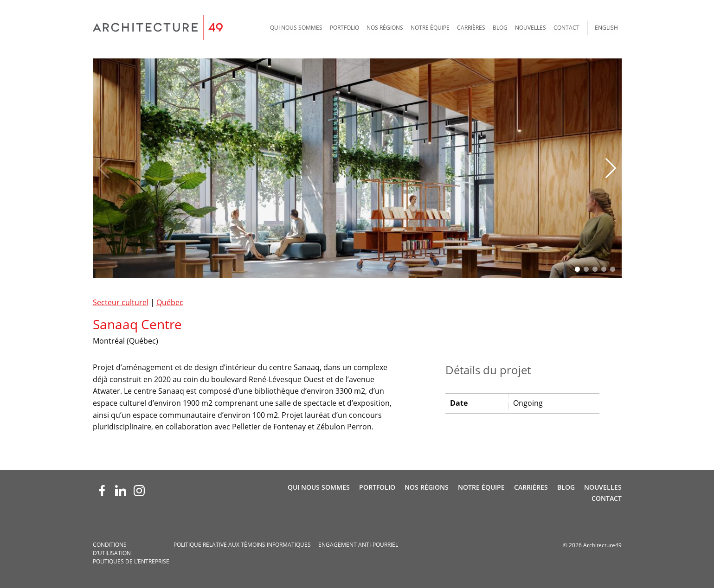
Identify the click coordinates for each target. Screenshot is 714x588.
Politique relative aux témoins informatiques (242, 545)
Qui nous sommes (296, 28)
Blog (500, 28)
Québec (170, 302)
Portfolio (344, 28)
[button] (611, 168)
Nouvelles (531, 28)
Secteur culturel (121, 302)
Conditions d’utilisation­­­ (112, 549)
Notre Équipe (430, 28)
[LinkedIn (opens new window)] (121, 491)
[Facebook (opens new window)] (102, 491)
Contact (566, 28)
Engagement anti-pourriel (358, 545)
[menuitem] (296, 28)
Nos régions (385, 28)
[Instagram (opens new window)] (139, 491)
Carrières (471, 28)
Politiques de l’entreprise (131, 561)
